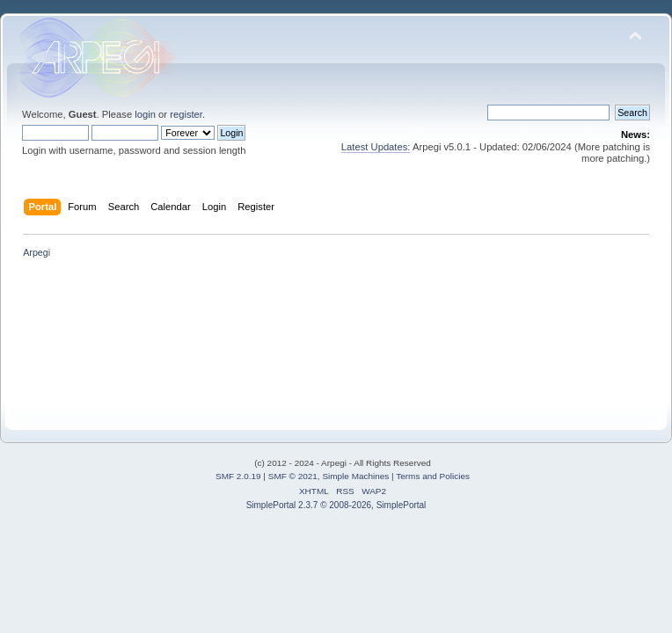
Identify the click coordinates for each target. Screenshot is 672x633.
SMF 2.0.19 (238, 476)
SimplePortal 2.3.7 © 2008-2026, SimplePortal (336, 505)
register (186, 114)
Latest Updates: (376, 147)
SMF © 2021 (293, 476)
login (145, 114)
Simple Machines (355, 476)
